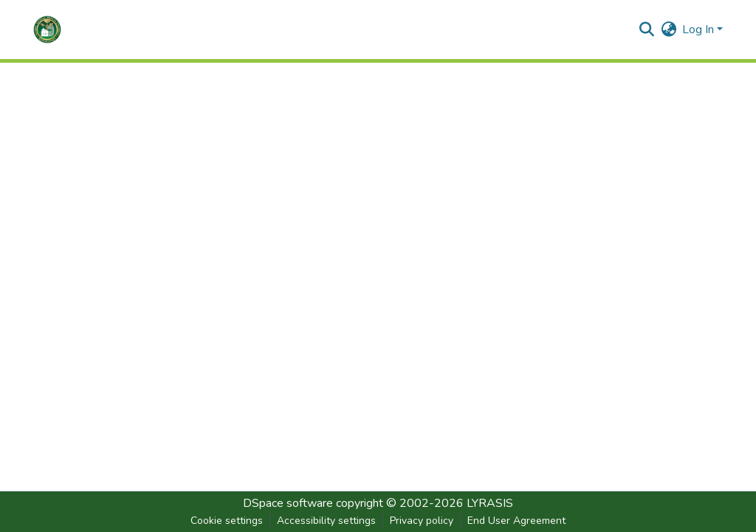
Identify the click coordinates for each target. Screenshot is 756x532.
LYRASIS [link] (490, 503)
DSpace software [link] (288, 503)
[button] (47, 30)
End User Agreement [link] (516, 521)
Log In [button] (700, 30)
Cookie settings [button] (227, 521)
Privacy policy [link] (422, 521)
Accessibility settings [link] (326, 521)
